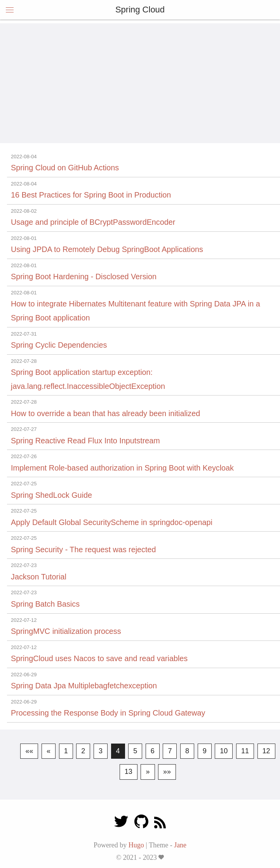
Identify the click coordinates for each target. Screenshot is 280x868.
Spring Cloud (140, 10)
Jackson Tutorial (39, 577)
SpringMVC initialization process (66, 631)
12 (266, 751)
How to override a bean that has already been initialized (105, 413)
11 (245, 751)
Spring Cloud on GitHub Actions (65, 168)
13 (129, 772)
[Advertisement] (140, 78)
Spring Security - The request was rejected (83, 549)
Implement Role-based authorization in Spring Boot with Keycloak (122, 468)
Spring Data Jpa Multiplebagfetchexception (84, 686)
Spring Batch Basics (45, 604)
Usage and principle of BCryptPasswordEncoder (93, 222)
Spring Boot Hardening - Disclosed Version (84, 276)
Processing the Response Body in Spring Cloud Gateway (108, 713)
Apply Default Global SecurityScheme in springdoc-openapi (112, 522)
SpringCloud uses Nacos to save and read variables (99, 658)
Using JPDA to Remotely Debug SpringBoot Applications (107, 249)
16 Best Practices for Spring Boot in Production (91, 195)
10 (224, 751)
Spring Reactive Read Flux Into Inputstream (85, 441)
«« (29, 751)
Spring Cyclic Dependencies (59, 345)
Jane (180, 845)
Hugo (136, 845)
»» (167, 772)
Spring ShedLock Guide (51, 495)
